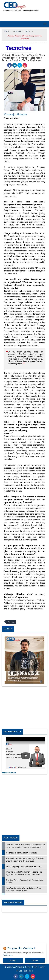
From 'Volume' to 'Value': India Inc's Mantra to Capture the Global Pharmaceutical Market (25, 846)
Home (7, 31)
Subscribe (28, 971)
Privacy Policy (31, 967)
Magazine (17, 31)
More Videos (9, 773)
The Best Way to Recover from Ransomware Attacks (24, 881)
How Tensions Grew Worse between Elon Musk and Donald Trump (23, 889)
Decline (35, 960)
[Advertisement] (23, 614)
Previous (11, 622)
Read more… (8, 955)
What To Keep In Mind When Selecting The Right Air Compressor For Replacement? (24, 873)
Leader (27, 31)
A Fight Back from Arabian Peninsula (21, 853)
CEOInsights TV (12, 732)
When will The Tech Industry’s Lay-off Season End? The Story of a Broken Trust (25, 860)
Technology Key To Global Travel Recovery (24, 866)
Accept (13, 960)
